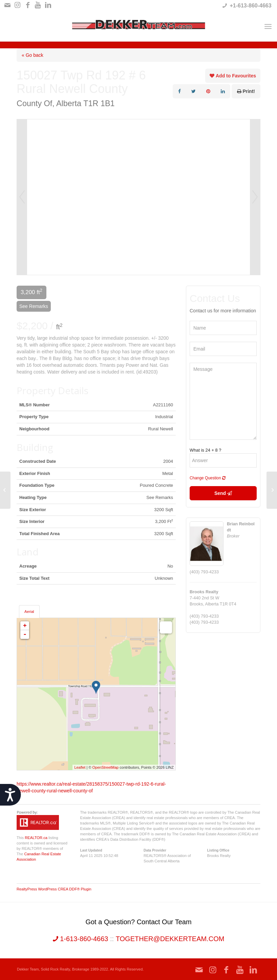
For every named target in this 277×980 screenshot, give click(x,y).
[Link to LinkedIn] (48, 5)
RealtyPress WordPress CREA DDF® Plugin (54, 889)
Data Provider (155, 850)
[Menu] (268, 26)
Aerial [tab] (29, 612)
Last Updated (91, 850)
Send (223, 493)
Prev (22, 197)
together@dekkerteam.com (170, 939)
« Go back (33, 55)
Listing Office (218, 850)
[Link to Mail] (7, 5)
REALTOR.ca (36, 838)
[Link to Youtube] (38, 5)
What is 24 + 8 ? (205, 450)
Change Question (208, 478)
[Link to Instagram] (17, 5)
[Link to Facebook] (28, 5)
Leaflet (80, 767)
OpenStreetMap (106, 767)
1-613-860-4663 (81, 939)
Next (255, 197)
